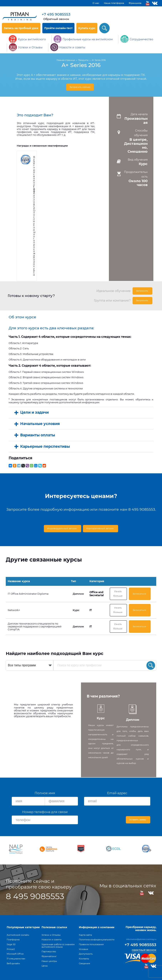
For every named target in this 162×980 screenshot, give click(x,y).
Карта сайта (85, 935)
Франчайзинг (49, 956)
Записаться (141, 593)
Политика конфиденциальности (97, 940)
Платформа (13, 940)
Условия (84, 949)
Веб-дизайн (13, 963)
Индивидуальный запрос (63, 528)
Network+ (14, 611)
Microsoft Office (15, 954)
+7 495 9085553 (56, 14)
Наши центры (49, 961)
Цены (45, 966)
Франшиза (135, 3)
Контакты (84, 959)
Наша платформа (114, 3)
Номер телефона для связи (45, 813)
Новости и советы (52, 940)
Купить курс (87, 28)
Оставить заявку (139, 821)
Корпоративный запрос (100, 528)
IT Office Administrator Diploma (28, 593)
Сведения (84, 963)
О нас (96, 3)
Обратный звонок (56, 19)
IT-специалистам (16, 959)
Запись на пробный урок (21, 28)
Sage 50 (11, 944)
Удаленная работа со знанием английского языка (58, 946)
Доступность (86, 954)
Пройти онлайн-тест (58, 28)
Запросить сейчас (80, 87)
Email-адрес (117, 794)
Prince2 (11, 949)
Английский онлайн (18, 935)
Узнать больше (122, 593)
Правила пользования (91, 944)
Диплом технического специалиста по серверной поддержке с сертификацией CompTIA (35, 628)
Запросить (144, 290)
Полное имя (45, 794)
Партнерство (49, 951)
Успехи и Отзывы (51, 935)
